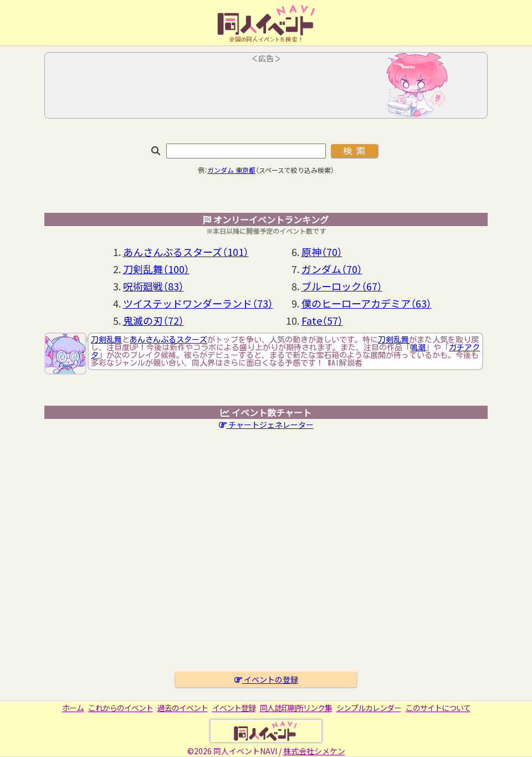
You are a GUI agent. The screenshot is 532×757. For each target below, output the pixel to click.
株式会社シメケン (314, 751)
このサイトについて (438, 708)
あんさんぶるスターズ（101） (186, 252)
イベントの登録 (266, 679)
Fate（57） (322, 320)
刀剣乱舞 (106, 340)
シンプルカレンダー (369, 708)
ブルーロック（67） (342, 286)
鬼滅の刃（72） (154, 320)
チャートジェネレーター (266, 424)
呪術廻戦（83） (154, 286)
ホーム (73, 708)
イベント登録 (234, 708)
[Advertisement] (266, 89)
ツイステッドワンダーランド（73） (198, 303)
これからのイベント (121, 708)
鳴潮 (418, 347)
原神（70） (322, 252)
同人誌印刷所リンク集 (296, 708)
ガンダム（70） (332, 269)
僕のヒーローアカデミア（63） (367, 303)
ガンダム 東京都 (231, 170)
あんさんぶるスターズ (168, 340)
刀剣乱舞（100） (156, 269)
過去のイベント (183, 708)
